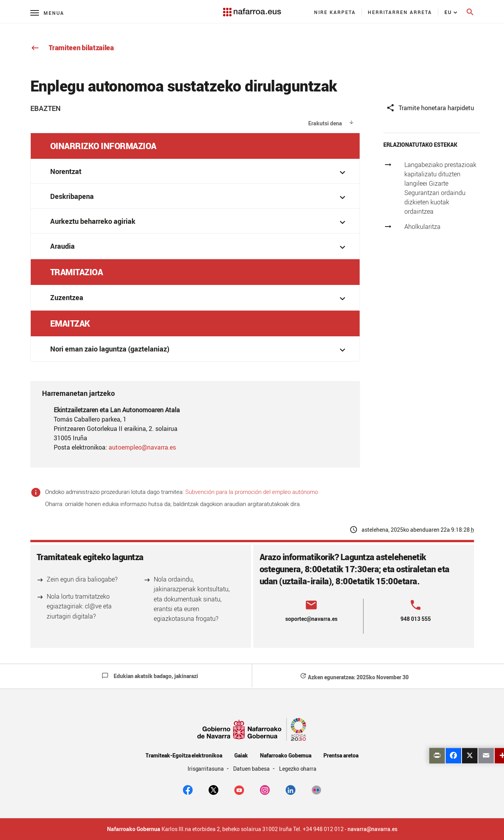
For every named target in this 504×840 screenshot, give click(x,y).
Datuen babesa (252, 769)
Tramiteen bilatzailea (72, 47)
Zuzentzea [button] (199, 298)
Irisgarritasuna (206, 769)
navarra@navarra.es (372, 829)
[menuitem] (335, 12)
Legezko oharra (298, 769)
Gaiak (241, 755)
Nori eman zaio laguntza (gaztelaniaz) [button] (199, 350)
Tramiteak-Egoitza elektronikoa (184, 755)
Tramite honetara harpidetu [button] (430, 108)
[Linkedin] (291, 789)
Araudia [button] (199, 247)
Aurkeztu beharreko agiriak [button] (199, 222)
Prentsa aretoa (341, 755)
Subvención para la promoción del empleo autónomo (252, 492)
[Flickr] (316, 789)
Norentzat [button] (199, 172)
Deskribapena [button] (199, 197)
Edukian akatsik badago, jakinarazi (150, 676)
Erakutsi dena (325, 123)
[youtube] (239, 789)
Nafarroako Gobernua (286, 755)
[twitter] (213, 789)
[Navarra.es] (252, 8)
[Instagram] (265, 789)
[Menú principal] (47, 13)
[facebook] (188, 789)
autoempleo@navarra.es (142, 447)
